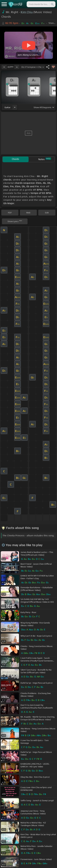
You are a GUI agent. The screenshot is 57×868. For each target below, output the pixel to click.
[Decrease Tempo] (4, 67)
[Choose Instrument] (15, 107)
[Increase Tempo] (17, 67)
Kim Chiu (27, 12)
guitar (8, 107)
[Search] (52, 4)
